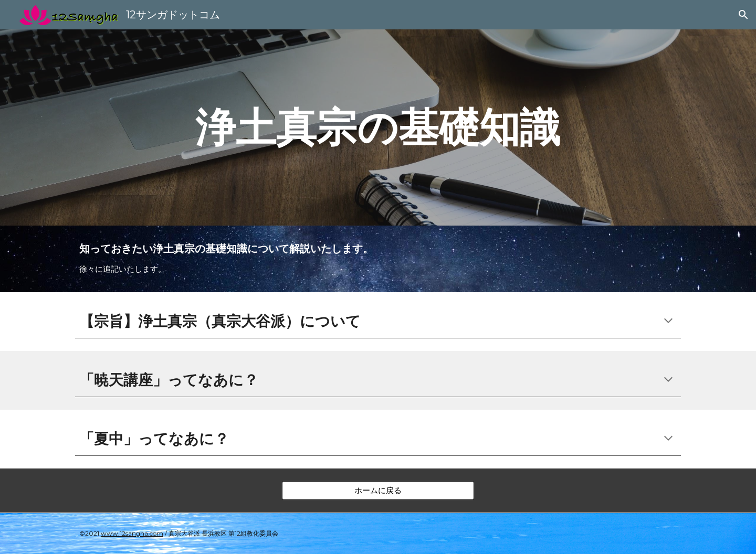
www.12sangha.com (132, 533)
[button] (743, 15)
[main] (378, 127)
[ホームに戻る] (378, 491)
